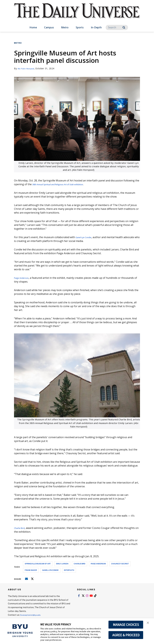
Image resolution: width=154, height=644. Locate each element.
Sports (80, 27)
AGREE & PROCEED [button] (126, 635)
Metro (65, 27)
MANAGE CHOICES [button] (126, 625)
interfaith (69, 570)
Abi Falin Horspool (28, 68)
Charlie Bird (21, 528)
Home (33, 27)
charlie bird (80, 564)
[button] (149, 624)
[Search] (117, 27)
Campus (49, 27)
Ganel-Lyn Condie (86, 237)
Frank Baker (31, 570)
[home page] (77, 14)
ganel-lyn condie (50, 570)
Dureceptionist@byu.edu (33, 615)
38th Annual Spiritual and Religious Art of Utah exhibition (66, 184)
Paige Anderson (23, 278)
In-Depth (96, 27)
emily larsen (62, 564)
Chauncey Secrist (120, 564)
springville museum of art (38, 564)
